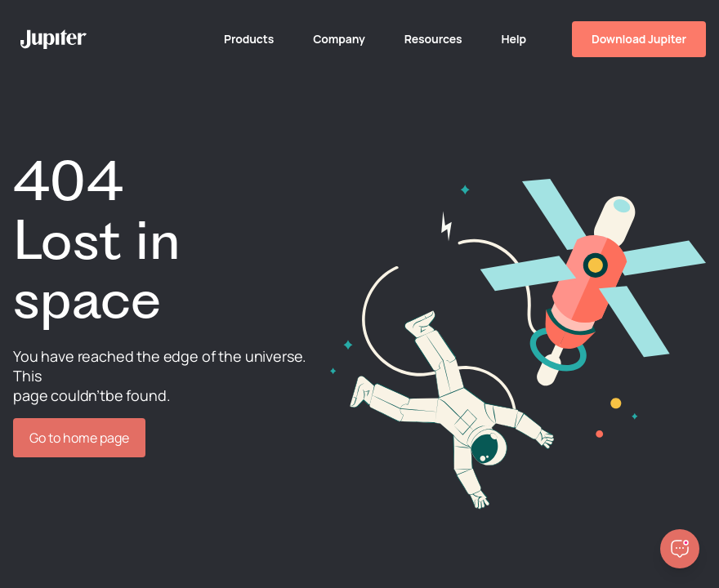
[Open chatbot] (680, 549)
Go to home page (79, 438)
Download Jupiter (639, 39)
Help (514, 39)
